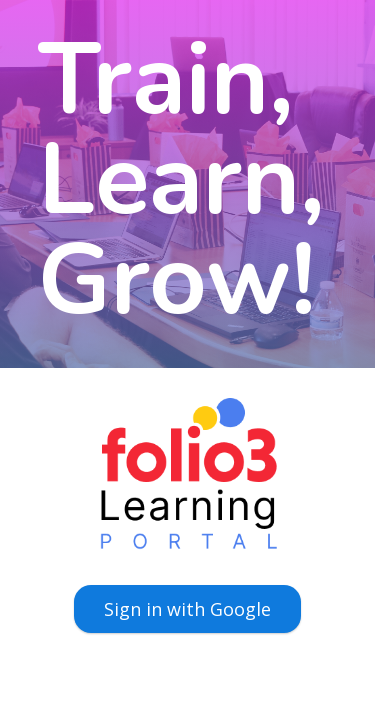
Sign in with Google (187, 609)
